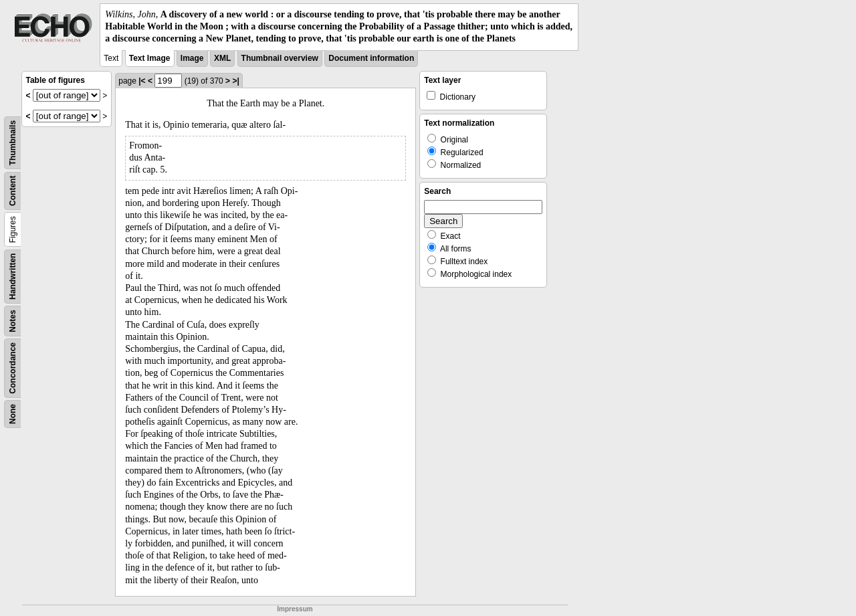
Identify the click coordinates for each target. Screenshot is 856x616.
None (13, 414)
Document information (371, 58)
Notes (13, 321)
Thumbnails (13, 142)
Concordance (13, 368)
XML (222, 58)
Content (13, 190)
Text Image (150, 58)
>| (235, 81)
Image (192, 58)
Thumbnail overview (280, 58)
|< (142, 81)
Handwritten (13, 276)
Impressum (295, 609)
